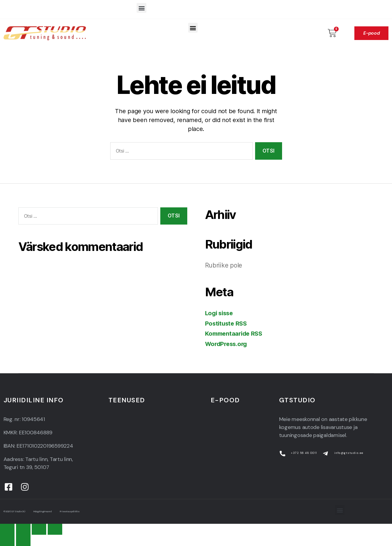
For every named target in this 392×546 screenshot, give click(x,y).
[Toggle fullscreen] (39, 529)
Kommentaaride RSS (235, 333)
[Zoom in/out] (55, 529)
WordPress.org (228, 344)
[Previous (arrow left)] (7, 540)
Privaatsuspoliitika (92, 511)
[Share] (23, 529)
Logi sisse (220, 313)
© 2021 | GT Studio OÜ (19, 511)
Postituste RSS (227, 323)
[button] (141, 8)
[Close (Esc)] (7, 529)
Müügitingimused (57, 511)
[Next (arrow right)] (23, 540)
